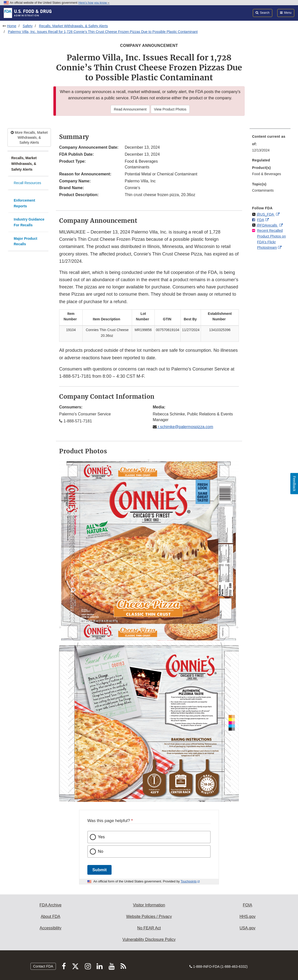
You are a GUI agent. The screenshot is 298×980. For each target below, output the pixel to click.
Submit (99, 870)
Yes (101, 837)
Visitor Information (149, 905)
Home (12, 26)
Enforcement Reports (24, 203)
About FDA (50, 917)
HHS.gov (248, 917)
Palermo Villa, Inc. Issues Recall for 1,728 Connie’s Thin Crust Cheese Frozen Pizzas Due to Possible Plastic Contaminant (103, 32)
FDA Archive (50, 905)
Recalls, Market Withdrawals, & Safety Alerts (73, 26)
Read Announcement (130, 109)
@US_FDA (266, 214)
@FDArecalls (267, 225)
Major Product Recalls (25, 241)
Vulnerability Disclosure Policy (149, 939)
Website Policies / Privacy (149, 917)
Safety (28, 26)
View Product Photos (170, 109)
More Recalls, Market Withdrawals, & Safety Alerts (29, 137)
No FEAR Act (149, 928)
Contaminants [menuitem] (263, 190)
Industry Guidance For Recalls (29, 222)
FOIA (247, 905)
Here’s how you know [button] (94, 3)
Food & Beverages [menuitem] (267, 174)
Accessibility (51, 928)
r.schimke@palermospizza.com (185, 427)
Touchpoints (189, 881)
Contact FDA (43, 966)
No (101, 851)
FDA (261, 220)
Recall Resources (27, 183)
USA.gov (247, 928)
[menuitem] (270, 145)
